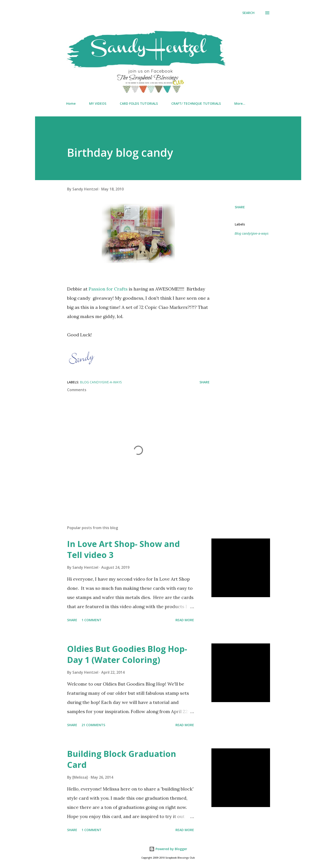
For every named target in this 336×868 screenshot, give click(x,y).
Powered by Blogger (168, 849)
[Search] (248, 13)
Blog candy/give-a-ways (252, 233)
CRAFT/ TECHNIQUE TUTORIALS (196, 103)
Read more (185, 620)
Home (71, 103)
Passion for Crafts (108, 289)
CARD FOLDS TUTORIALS (139, 103)
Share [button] (240, 207)
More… (240, 103)
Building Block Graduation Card (122, 759)
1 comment (92, 620)
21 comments (93, 725)
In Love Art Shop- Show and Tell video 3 (123, 549)
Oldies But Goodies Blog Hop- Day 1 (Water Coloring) (127, 654)
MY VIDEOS (98, 103)
